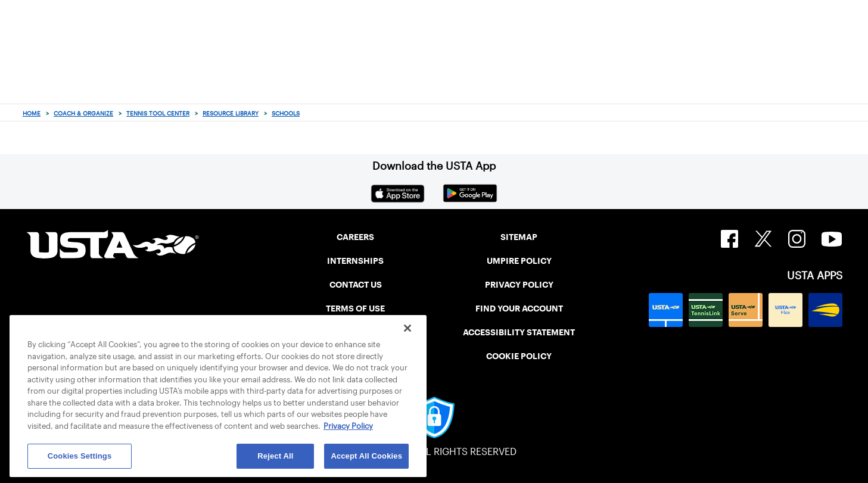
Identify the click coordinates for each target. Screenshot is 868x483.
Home (32, 113)
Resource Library (231, 113)
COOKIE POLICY (519, 356)
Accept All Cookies (366, 456)
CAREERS (355, 237)
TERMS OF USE (355, 309)
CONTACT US (356, 285)
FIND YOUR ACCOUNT (519, 309)
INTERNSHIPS (355, 261)
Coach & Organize (83, 113)
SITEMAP (519, 237)
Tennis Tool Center (158, 113)
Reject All (275, 456)
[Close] (407, 328)
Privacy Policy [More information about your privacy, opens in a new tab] (348, 426)
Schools (286, 113)
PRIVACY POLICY (519, 285)
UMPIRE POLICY (519, 261)
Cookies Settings (80, 456)
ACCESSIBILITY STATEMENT (519, 332)
